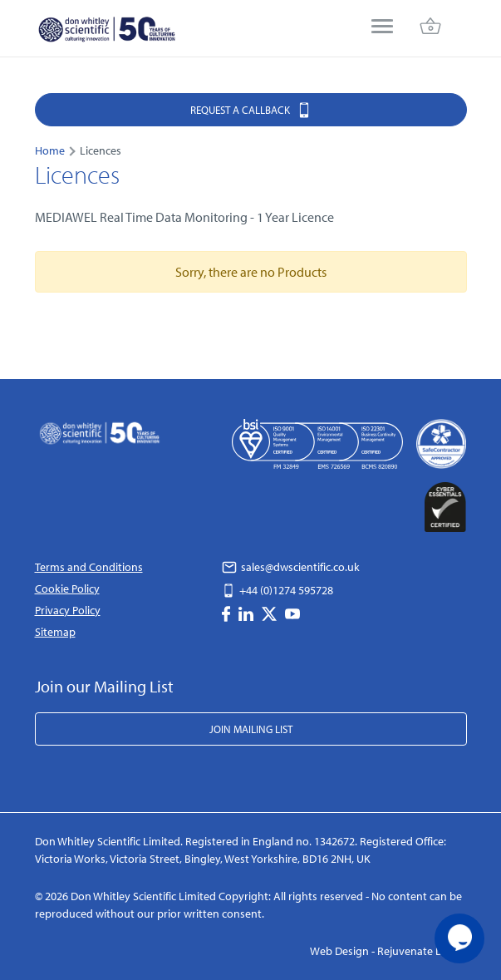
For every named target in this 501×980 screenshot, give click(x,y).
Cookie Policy (67, 588)
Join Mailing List (251, 729)
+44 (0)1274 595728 (278, 590)
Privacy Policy (68, 610)
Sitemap (55, 632)
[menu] (382, 28)
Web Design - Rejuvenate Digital (388, 951)
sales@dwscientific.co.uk (291, 567)
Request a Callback (251, 109)
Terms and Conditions (89, 567)
